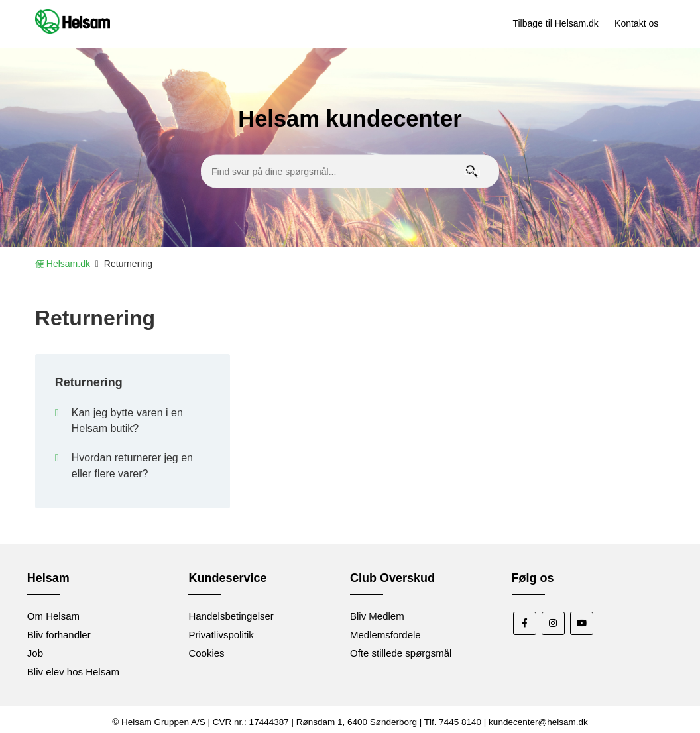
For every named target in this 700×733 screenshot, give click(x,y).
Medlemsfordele (385, 635)
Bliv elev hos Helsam (73, 672)
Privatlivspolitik (221, 635)
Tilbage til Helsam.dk (555, 23)
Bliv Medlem (377, 616)
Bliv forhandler (59, 635)
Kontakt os (636, 23)
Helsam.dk (68, 264)
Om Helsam (53, 616)
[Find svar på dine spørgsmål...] (350, 171)
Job (35, 653)
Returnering (89, 382)
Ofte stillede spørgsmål (401, 653)
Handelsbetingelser (231, 616)
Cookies (206, 653)
